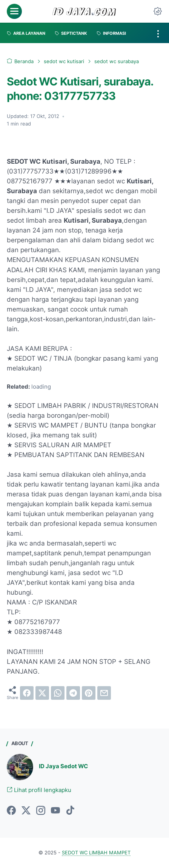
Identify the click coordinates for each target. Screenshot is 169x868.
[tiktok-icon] (70, 811)
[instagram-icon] (41, 811)
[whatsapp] (58, 693)
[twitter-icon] (26, 811)
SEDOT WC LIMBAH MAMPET (96, 853)
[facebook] (27, 693)
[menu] (14, 11)
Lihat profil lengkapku (39, 790)
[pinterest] (89, 693)
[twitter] (42, 693)
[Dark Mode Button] (158, 11)
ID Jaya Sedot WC (63, 766)
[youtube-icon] (55, 811)
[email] (104, 693)
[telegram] (73, 693)
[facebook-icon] (11, 811)
